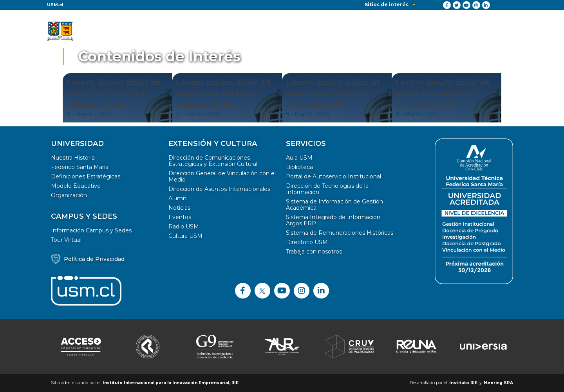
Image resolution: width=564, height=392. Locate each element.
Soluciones (248, 31)
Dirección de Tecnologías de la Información (327, 189)
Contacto (499, 31)
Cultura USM (185, 236)
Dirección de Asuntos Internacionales (219, 189)
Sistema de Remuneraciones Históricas (340, 233)
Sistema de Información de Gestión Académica (334, 205)
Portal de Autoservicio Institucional (334, 176)
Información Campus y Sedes (91, 230)
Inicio (171, 31)
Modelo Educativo (76, 186)
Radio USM (184, 227)
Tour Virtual (66, 240)
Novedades (295, 31)
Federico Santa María (80, 167)
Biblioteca (299, 167)
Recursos (458, 31)
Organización (69, 195)
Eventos (180, 217)
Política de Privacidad (94, 259)
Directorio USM (307, 242)
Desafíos (205, 31)
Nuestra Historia (73, 158)
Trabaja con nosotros (314, 252)
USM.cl (55, 5)
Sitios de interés (390, 5)
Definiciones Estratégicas (86, 176)
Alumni (178, 198)
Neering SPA (498, 383)
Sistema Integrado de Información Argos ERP (333, 220)
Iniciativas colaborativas (395, 31)
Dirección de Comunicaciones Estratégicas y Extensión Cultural (213, 161)
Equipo (336, 31)
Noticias (179, 208)
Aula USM (299, 158)
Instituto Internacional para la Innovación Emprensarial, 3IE (171, 383)
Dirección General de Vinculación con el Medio (222, 176)
